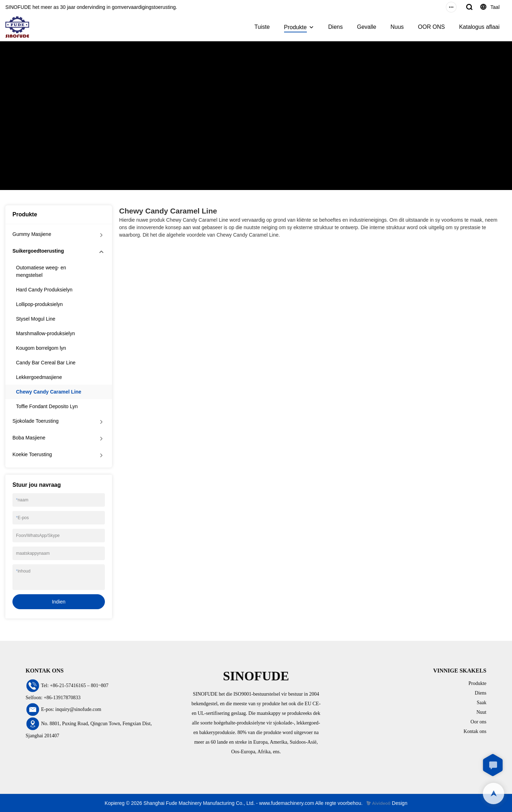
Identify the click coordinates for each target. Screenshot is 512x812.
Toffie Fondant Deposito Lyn (47, 406)
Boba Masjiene (29, 438)
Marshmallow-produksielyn (46, 333)
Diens (335, 27)
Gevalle (367, 27)
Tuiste (262, 27)
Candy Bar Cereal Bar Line (46, 363)
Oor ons (478, 722)
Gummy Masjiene (32, 234)
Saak (482, 703)
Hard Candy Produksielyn (44, 290)
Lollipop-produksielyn (39, 304)
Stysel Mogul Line (36, 319)
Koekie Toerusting (32, 454)
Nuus (397, 27)
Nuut (481, 712)
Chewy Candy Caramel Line (134, 130)
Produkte (295, 27)
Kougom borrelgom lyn (41, 348)
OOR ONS (432, 27)
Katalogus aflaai (479, 27)
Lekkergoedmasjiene (39, 377)
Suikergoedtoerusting (74, 130)
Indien (59, 602)
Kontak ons (475, 731)
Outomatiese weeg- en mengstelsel (41, 271)
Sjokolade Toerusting (36, 421)
